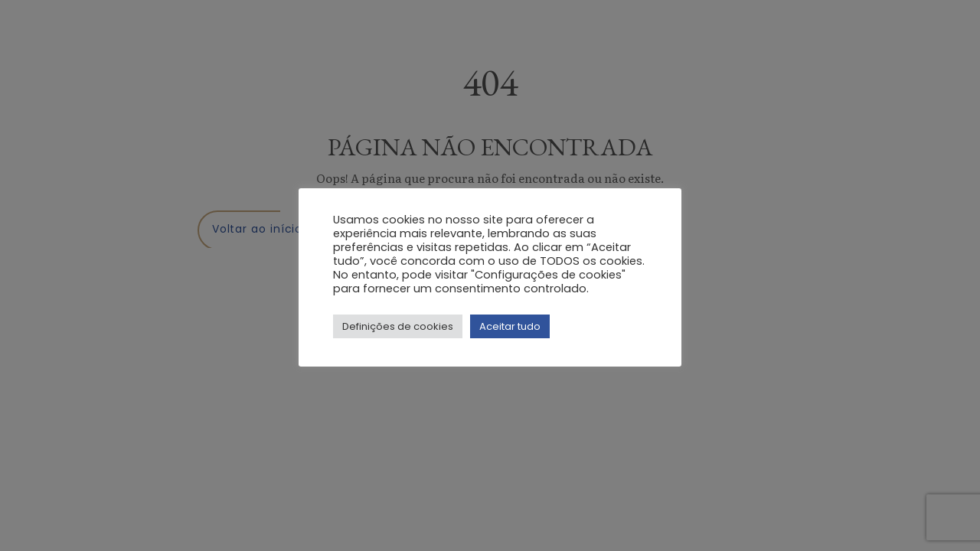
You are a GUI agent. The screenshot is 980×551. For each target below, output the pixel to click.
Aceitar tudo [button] (510, 326)
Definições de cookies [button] (398, 326)
